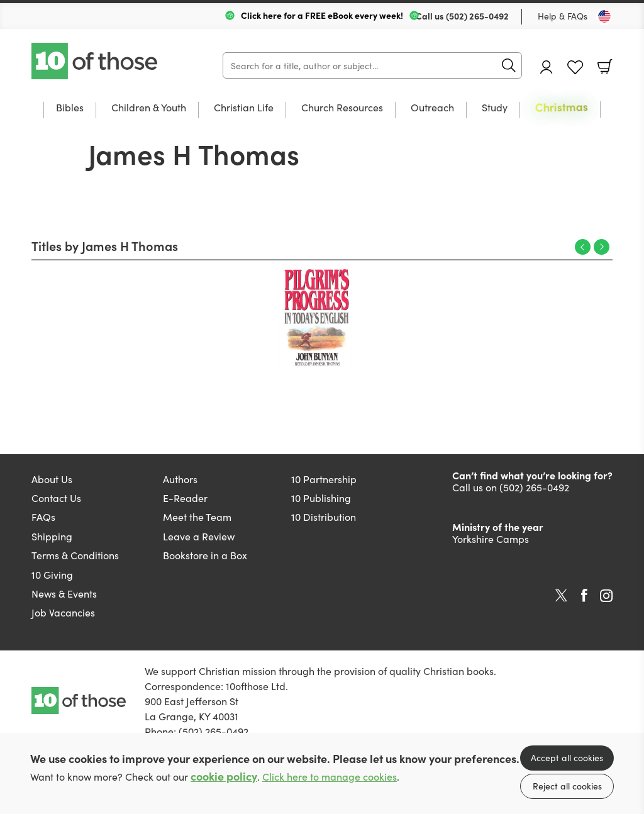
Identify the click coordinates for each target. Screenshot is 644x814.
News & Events (64, 593)
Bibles (70, 108)
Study (495, 108)
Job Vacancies (63, 612)
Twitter (561, 596)
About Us (52, 479)
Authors (180, 479)
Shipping (52, 536)
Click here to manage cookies (330, 777)
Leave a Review (199, 536)
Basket (605, 67)
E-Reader (185, 498)
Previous (583, 247)
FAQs (43, 516)
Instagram (606, 596)
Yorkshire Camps (491, 538)
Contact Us (56, 498)
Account (547, 67)
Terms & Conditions (75, 555)
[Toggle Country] (604, 16)
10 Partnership (324, 479)
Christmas (562, 108)
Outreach (432, 108)
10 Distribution (324, 516)
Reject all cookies (567, 786)
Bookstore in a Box (205, 555)
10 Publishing (321, 498)
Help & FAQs (563, 16)
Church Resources (342, 108)
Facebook (584, 595)
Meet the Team (197, 516)
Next (602, 247)
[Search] (372, 65)
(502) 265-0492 (477, 16)
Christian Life (244, 108)
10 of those (96, 61)
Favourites (575, 68)
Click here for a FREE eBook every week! (322, 15)
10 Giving (52, 574)
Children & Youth (149, 108)
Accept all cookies (567, 757)
